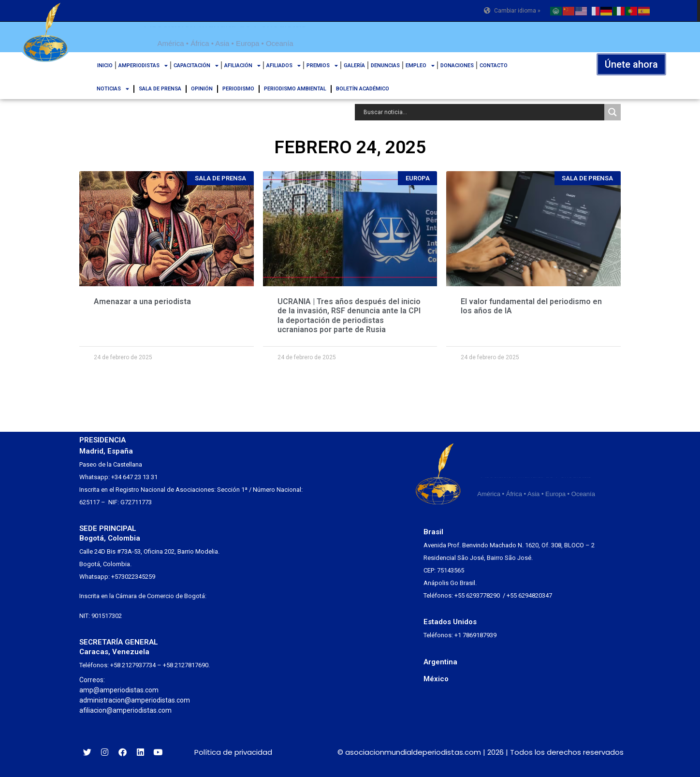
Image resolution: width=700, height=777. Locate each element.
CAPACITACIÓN (196, 66)
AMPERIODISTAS (143, 66)
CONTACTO (494, 66)
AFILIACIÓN (242, 66)
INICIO (105, 66)
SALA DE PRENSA (160, 89)
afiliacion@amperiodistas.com (125, 710)
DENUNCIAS (385, 66)
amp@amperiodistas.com (119, 690)
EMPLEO (420, 66)
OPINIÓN (202, 89)
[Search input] (482, 112)
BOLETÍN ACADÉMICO (363, 89)
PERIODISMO (238, 89)
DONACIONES (457, 66)
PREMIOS (322, 66)
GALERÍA (354, 66)
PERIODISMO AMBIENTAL (295, 89)
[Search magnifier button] (612, 112)
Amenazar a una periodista (142, 301)
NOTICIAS (113, 89)
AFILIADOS (284, 66)
